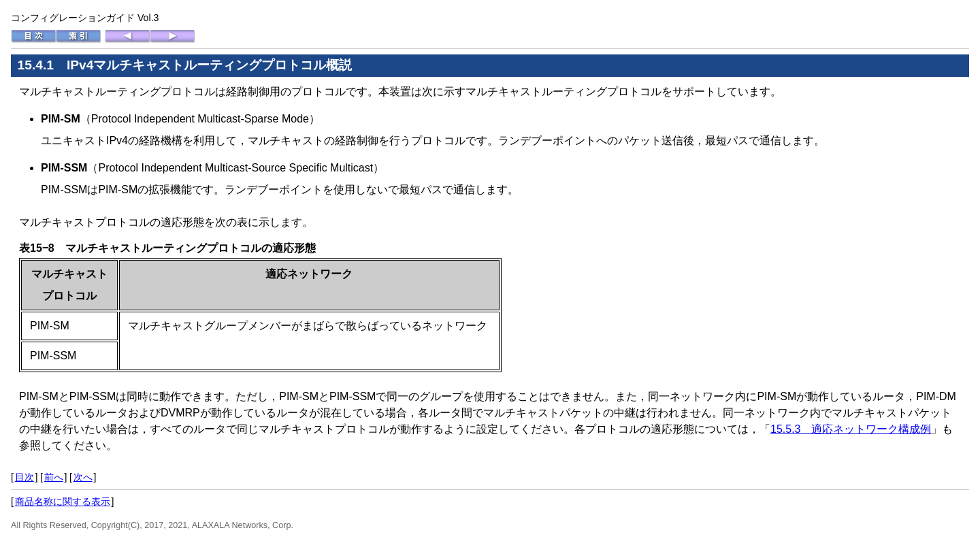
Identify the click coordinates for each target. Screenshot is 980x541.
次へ (83, 477)
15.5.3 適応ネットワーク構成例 (851, 429)
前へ (54, 477)
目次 (24, 477)
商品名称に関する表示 (63, 502)
